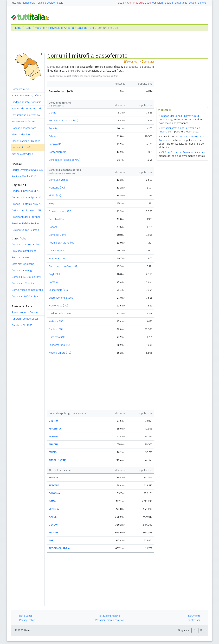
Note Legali (26, 616)
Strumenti (194, 616)
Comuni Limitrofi (21, 147)
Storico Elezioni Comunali (26, 109)
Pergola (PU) (56, 144)
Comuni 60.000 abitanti (26, 277)
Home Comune (20, 89)
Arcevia (53, 128)
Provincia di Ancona (61, 28)
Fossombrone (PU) (60, 345)
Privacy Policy (27, 620)
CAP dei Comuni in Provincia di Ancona (183, 152)
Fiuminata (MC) (57, 337)
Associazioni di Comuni (25, 312)
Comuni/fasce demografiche (27, 290)
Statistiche (181, 3)
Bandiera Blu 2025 (22, 325)
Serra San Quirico (59, 180)
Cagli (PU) (54, 274)
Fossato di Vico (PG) (60, 211)
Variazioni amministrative (109, 620)
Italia (28, 28)
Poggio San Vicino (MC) (62, 243)
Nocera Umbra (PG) (60, 353)
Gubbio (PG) (56, 329)
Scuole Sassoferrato (24, 122)
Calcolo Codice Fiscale (50, 3)
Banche (202, 3)
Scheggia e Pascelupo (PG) (65, 160)
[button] (194, 630)
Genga (53, 113)
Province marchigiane (24, 251)
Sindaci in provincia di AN (26, 191)
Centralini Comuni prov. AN (27, 197)
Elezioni (169, 3)
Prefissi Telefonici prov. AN (27, 204)
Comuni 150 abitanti (24, 283)
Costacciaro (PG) (59, 152)
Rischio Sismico (21, 135)
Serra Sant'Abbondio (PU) (63, 120)
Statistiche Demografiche (27, 96)
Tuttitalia (16, 3)
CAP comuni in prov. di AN (26, 210)
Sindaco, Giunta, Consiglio (27, 102)
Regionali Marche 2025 (24, 176)
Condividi (147, 62)
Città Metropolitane (23, 264)
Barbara (53, 282)
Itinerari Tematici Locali (25, 319)
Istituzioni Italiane (110, 616)
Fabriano (54, 136)
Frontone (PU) (57, 188)
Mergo (52, 203)
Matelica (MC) (56, 321)
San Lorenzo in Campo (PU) (65, 266)
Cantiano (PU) (57, 251)
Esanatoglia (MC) (58, 290)
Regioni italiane (21, 257)
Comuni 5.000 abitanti (26, 296)
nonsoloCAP (29, 3)
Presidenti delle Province (26, 217)
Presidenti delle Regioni (25, 223)
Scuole (193, 3)
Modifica (131, 62)
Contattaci (194, 620)
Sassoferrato (86, 28)
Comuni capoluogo (23, 270)
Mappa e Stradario (22, 154)
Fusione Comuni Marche (25, 230)
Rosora (53, 227)
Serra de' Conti (57, 235)
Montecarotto (57, 258)
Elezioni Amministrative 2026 (134, 3)
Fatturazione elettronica (26, 115)
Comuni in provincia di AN (26, 244)
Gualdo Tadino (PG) (60, 313)
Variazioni (158, 3)
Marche (40, 28)
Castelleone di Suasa (61, 298)
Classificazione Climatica (26, 141)
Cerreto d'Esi (56, 219)
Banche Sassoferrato (24, 128)
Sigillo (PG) (55, 196)
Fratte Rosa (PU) (58, 306)
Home (18, 28)
